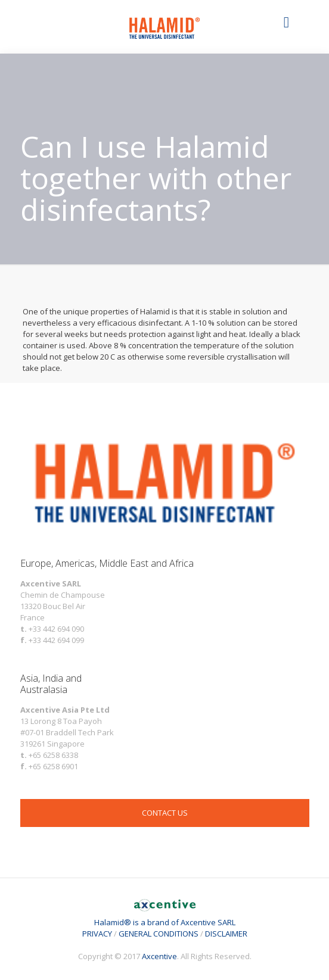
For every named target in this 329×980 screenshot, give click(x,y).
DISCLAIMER (226, 934)
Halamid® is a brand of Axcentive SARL (165, 917)
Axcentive (159, 956)
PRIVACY (97, 934)
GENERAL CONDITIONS (159, 934)
